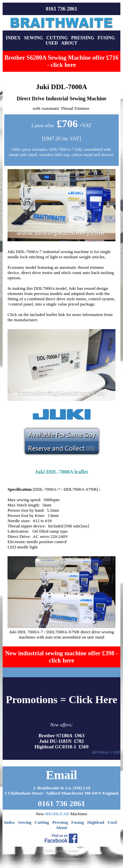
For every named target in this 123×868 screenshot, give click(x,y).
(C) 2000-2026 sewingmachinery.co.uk (61, 859)
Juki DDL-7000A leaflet (62, 472)
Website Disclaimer (62, 851)
